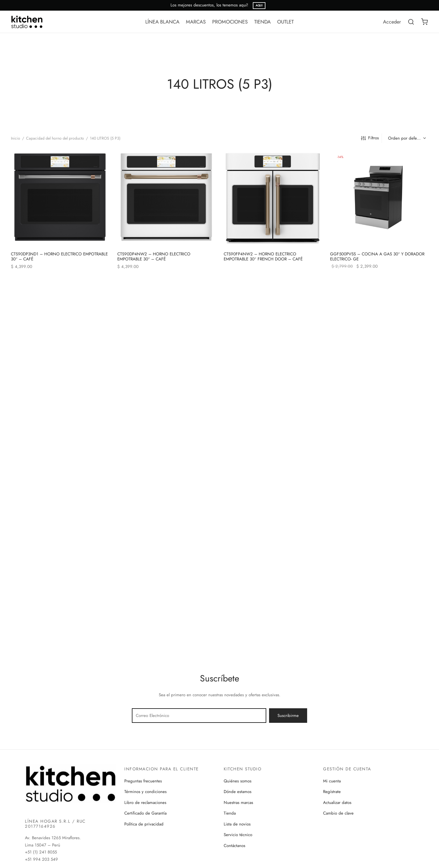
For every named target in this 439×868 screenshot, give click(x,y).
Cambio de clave (338, 813)
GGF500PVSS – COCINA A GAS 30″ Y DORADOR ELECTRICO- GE (377, 257)
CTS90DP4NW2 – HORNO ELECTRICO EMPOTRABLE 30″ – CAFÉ (154, 257)
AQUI (259, 5)
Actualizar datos (337, 803)
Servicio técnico (238, 835)
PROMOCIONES (230, 22)
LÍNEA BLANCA (162, 22)
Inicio (16, 138)
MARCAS (196, 22)
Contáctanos (234, 846)
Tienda (230, 813)
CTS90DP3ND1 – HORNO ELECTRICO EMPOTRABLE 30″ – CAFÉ (59, 257)
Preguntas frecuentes (143, 781)
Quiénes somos (238, 781)
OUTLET (285, 22)
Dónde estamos (238, 792)
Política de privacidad (144, 824)
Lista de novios (237, 824)
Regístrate (332, 792)
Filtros (370, 138)
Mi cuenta (332, 781)
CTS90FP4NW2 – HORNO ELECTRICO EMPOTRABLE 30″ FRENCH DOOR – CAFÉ (263, 257)
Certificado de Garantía (145, 813)
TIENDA (262, 22)
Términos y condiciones (145, 792)
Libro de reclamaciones (145, 803)
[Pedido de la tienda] (406, 138)
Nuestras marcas (238, 803)
